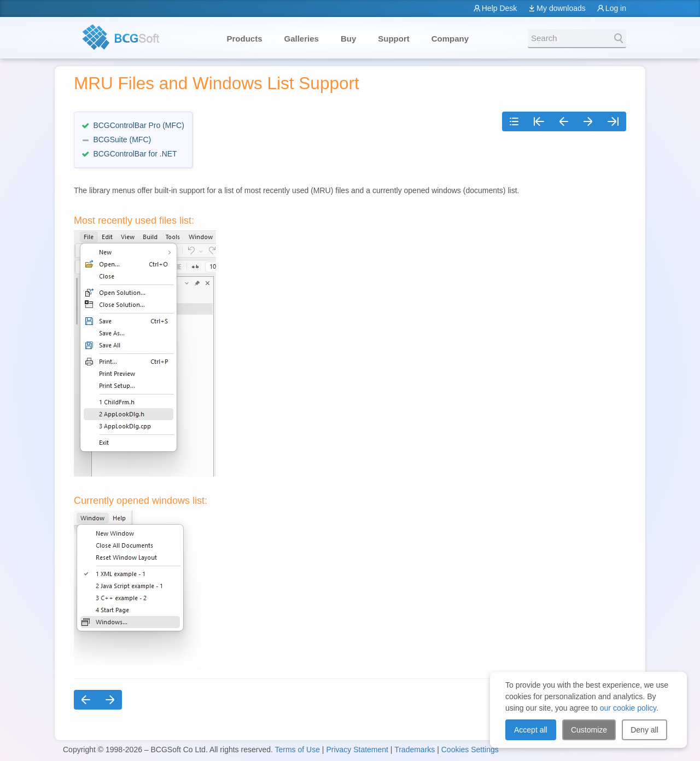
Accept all (531, 730)
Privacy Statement (357, 750)
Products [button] (245, 39)
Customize (589, 730)
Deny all (644, 730)
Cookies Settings (470, 750)
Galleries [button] (302, 39)
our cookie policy (628, 708)
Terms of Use (297, 750)
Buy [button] (348, 39)
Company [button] (450, 39)
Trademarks (415, 750)
